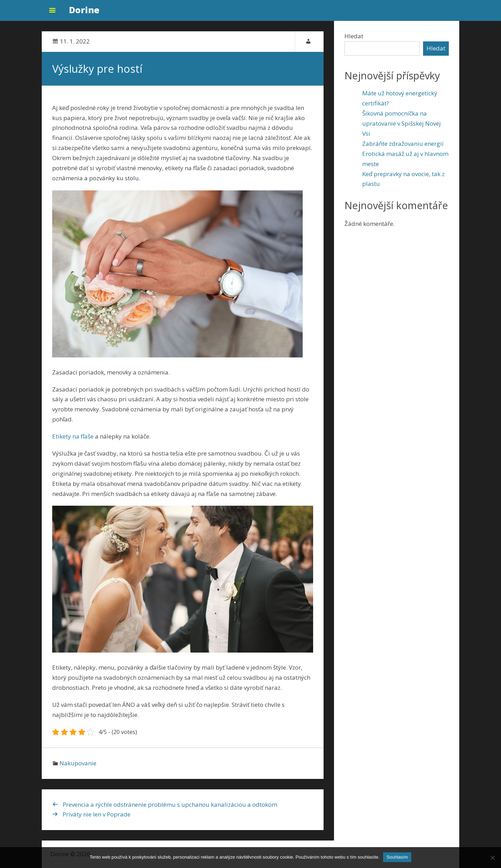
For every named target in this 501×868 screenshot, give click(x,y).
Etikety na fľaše (73, 436)
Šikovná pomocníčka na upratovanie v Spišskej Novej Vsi (401, 123)
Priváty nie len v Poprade (97, 814)
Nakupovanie (78, 763)
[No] (492, 858)
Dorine (84, 10)
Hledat (354, 36)
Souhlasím (397, 857)
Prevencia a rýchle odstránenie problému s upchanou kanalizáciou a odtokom (170, 804)
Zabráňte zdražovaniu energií (403, 144)
